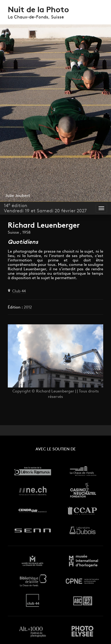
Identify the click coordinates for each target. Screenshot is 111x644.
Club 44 (19, 291)
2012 (27, 308)
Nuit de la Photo (38, 10)
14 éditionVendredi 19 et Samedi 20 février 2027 (45, 208)
